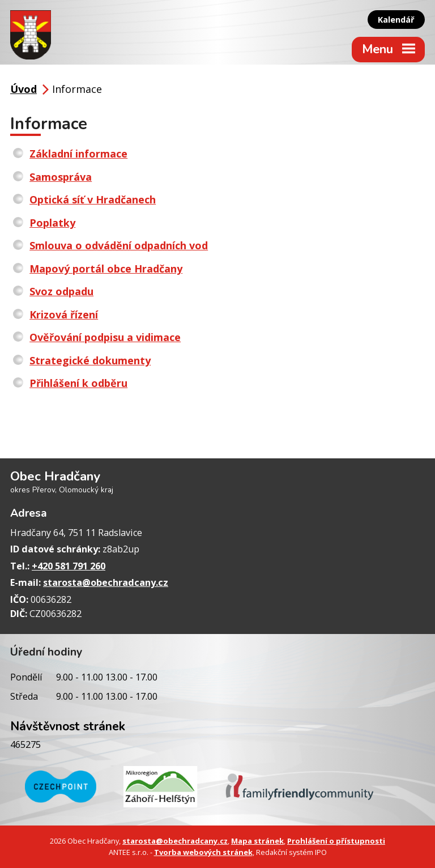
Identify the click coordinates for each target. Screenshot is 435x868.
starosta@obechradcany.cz (106, 582)
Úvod (24, 89)
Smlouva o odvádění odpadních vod (119, 245)
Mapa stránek (257, 841)
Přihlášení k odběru (78, 383)
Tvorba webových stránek (203, 852)
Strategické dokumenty (90, 360)
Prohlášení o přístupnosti (336, 841)
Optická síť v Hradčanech (93, 199)
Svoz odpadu (61, 291)
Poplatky (52, 223)
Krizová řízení (64, 314)
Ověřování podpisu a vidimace (105, 337)
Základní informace (78, 154)
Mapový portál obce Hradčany (106, 269)
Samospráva (61, 177)
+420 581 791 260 (69, 566)
